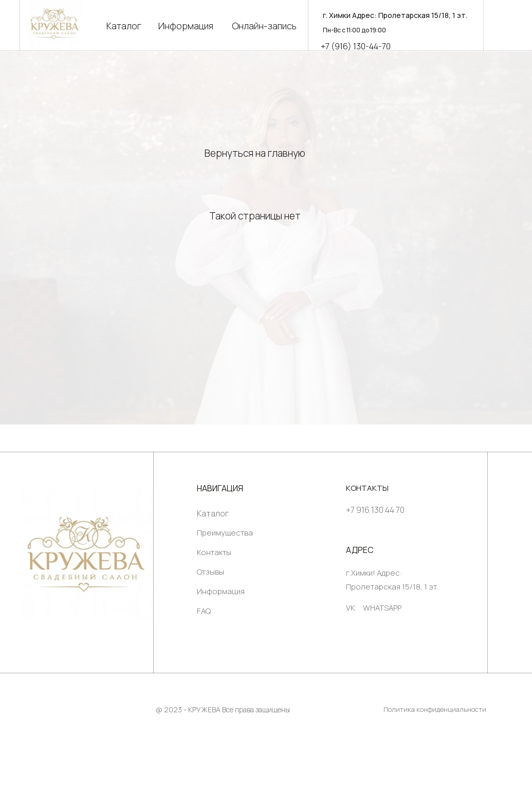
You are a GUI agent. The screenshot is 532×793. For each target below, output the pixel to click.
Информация (186, 26)
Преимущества (225, 533)
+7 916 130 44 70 (375, 510)
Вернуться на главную (255, 153)
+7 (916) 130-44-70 (356, 46)
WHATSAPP (382, 608)
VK (351, 608)
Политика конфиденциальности (435, 709)
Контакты (214, 552)
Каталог (124, 26)
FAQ (204, 611)
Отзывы (210, 572)
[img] (86, 554)
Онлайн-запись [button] (264, 26)
